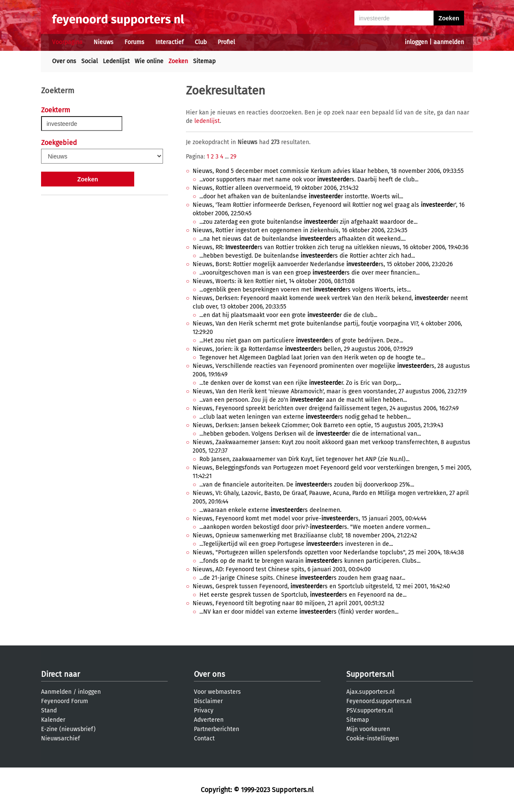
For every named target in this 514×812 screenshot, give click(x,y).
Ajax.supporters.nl (370, 692)
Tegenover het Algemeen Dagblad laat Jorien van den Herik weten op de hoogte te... (312, 357)
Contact (204, 738)
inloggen (416, 42)
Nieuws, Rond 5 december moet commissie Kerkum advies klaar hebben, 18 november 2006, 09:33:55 (328, 171)
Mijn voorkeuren (368, 729)
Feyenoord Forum (65, 701)
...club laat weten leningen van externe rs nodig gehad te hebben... (305, 417)
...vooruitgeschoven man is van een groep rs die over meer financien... (310, 273)
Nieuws (104, 42)
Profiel (226, 42)
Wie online (149, 61)
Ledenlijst (116, 61)
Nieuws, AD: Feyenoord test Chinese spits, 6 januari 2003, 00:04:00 (282, 569)
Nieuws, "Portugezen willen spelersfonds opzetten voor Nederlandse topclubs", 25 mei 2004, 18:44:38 (328, 552)
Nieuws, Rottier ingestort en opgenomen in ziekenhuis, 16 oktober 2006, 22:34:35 (300, 230)
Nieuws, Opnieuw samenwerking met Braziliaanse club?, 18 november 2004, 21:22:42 (305, 535)
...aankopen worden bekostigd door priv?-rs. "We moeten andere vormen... (315, 527)
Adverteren (209, 720)
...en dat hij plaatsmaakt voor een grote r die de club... (288, 315)
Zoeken (178, 61)
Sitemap (204, 61)
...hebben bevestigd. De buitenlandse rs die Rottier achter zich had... (307, 256)
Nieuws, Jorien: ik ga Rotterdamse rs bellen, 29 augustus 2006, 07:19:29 (303, 349)
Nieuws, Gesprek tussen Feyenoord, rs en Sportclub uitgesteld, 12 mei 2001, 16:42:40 (321, 586)
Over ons (64, 61)
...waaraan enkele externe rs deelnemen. (270, 510)
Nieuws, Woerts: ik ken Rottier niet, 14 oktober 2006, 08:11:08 (274, 281)
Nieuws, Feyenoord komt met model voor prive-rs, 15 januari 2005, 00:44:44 (310, 519)
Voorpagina (67, 42)
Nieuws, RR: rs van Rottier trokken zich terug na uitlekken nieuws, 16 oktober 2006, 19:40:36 (330, 247)
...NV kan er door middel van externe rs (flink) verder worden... (299, 612)
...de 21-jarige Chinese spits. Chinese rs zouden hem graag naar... (302, 578)
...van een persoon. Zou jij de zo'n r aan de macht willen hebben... (303, 400)
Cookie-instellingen (373, 738)
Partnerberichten (217, 729)
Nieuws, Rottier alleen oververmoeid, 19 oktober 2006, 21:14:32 (276, 188)
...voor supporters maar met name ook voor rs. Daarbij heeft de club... (309, 179)
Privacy (204, 710)
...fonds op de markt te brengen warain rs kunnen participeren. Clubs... (310, 561)
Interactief (170, 42)
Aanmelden (56, 692)
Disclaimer (208, 701)
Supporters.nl (370, 674)
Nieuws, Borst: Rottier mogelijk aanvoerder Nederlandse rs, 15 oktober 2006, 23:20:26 (323, 264)
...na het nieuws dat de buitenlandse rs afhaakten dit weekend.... (303, 239)
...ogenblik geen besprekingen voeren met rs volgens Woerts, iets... (305, 290)
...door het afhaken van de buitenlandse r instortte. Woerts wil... (301, 196)
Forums (134, 42)
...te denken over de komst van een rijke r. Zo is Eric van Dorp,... (300, 383)
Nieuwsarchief (61, 738)
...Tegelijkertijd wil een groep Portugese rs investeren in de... (296, 544)
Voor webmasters (217, 692)
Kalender (53, 720)
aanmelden (449, 42)
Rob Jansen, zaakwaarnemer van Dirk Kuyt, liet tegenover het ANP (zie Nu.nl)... (304, 459)
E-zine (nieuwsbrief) (68, 729)
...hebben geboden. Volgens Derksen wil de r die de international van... (310, 434)
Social (90, 61)
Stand (49, 710)
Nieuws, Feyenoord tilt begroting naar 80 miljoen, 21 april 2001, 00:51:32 (289, 603)
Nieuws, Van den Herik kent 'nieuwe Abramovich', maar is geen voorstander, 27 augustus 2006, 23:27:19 (330, 391)
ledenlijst (207, 121)
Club (201, 42)
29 (233, 157)
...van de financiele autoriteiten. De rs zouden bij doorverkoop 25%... (307, 485)
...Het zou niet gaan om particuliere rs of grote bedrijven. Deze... (301, 341)
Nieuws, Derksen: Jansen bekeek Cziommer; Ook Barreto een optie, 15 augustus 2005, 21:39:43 (318, 425)
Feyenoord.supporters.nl (379, 701)
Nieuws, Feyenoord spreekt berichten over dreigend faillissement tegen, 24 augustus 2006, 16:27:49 (326, 408)
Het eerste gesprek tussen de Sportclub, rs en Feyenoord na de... (303, 595)
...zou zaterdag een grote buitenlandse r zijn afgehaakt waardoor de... (308, 222)
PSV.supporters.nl (370, 710)
